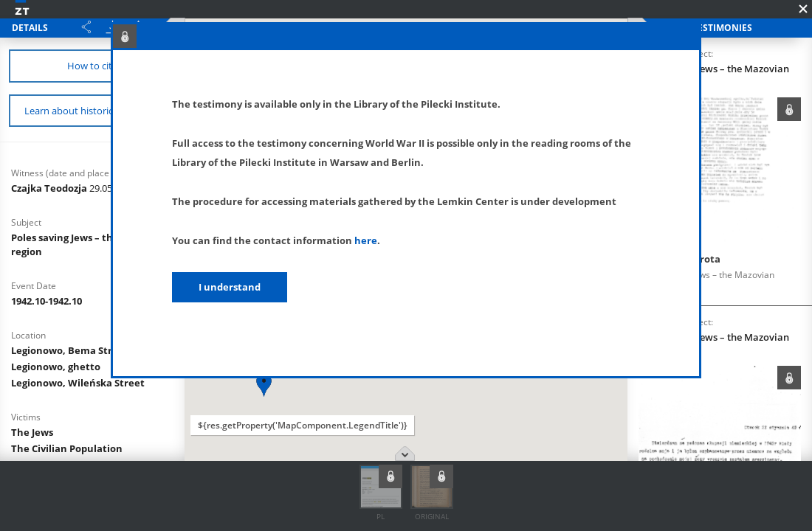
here (366, 240)
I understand (230, 287)
